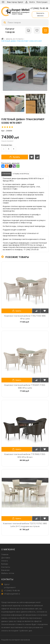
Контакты (6, 567)
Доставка (6, 558)
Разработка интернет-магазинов (16, 640)
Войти (32, 2)
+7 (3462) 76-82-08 (39, 8)
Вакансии (5, 570)
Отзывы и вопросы (21, 174)
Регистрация (42, 2)
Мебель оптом (8, 573)
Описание (6, 174)
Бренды (5, 564)
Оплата (5, 561)
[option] (15, 104)
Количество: (7, 145)
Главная (5, 554)
